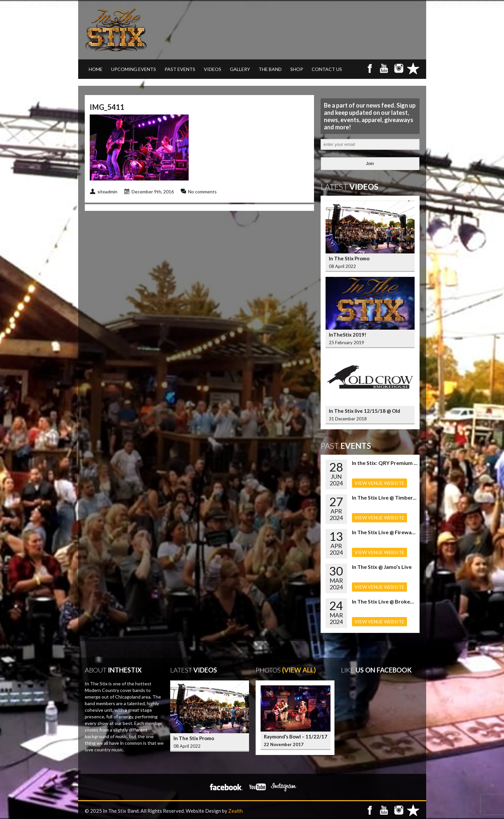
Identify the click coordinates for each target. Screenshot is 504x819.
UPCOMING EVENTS (134, 69)
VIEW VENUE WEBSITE (379, 483)
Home (96, 69)
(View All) (299, 670)
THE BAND (270, 69)
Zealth (236, 811)
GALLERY (240, 69)
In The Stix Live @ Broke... (383, 601)
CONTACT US (327, 69)
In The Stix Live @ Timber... (384, 497)
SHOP (297, 69)
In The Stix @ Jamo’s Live (382, 567)
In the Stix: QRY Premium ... (385, 463)
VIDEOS (213, 69)
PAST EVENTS (180, 69)
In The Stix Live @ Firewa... (384, 532)
